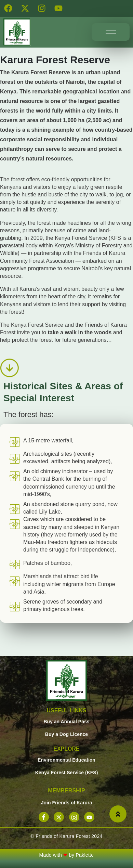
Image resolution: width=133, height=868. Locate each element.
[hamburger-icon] (111, 32)
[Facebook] (44, 817)
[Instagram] (74, 817)
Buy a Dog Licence (66, 734)
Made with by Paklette (67, 855)
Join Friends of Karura (66, 803)
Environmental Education (66, 760)
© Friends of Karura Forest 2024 (66, 836)
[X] (59, 817)
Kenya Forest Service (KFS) (67, 773)
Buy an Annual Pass (66, 722)
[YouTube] (89, 817)
